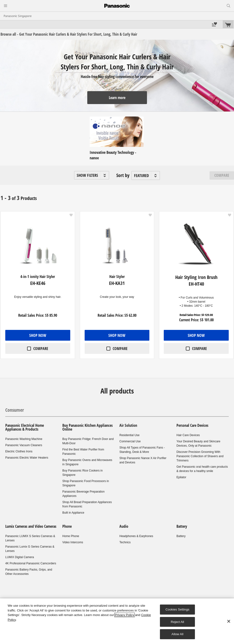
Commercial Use (130, 441)
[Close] (229, 621)
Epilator (181, 477)
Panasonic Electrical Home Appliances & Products (25, 427)
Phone (67, 526)
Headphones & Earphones (136, 536)
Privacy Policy (125, 615)
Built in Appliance (73, 513)
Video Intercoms (73, 542)
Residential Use (129, 435)
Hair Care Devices (188, 435)
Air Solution (128, 425)
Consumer (15, 410)
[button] (92, 175)
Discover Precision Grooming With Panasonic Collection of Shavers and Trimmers (200, 456)
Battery (182, 526)
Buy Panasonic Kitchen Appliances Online (88, 427)
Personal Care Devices (192, 425)
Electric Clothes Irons (19, 451)
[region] (117, 621)
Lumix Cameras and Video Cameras (31, 526)
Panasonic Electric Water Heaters (27, 458)
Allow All (177, 634)
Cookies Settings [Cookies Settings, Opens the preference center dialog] (177, 609)
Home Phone (71, 536)
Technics (125, 542)
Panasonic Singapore (18, 16)
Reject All (177, 622)
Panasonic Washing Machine (24, 439)
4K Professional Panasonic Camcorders (31, 563)
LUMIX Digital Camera (20, 557)
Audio (124, 526)
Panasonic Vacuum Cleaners (24, 445)
